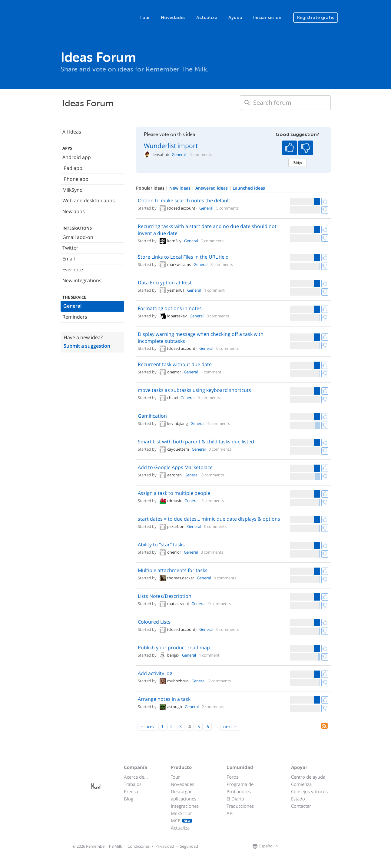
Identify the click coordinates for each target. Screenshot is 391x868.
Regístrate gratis (316, 18)
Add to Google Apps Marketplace (175, 467)
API (230, 813)
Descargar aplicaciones (184, 795)
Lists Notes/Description (165, 596)
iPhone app (75, 179)
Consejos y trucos (309, 791)
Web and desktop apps (89, 200)
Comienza (301, 784)
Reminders (75, 317)
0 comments (218, 316)
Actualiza (207, 18)
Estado (298, 799)
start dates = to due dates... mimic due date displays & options (209, 519)
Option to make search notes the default (184, 200)
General (72, 306)
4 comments (201, 155)
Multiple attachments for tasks (173, 570)
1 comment (214, 290)
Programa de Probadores (240, 788)
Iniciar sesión (267, 18)
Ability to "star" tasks (161, 545)
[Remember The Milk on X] (297, 846)
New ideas (181, 188)
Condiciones (139, 846)
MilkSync (72, 190)
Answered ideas (212, 188)
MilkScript (181, 813)
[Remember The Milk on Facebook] (288, 846)
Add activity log (155, 673)
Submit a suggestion (87, 346)
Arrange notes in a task (164, 699)
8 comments (213, 475)
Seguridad (189, 846)
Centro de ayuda (308, 777)
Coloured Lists (154, 622)
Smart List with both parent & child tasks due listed (196, 442)
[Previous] (147, 727)
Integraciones (185, 806)
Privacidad (165, 846)
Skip (298, 163)
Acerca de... (136, 777)
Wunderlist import (171, 146)
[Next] (230, 727)
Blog (129, 799)
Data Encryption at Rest (165, 283)
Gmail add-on (78, 237)
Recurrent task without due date (175, 364)
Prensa (131, 791)
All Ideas (72, 132)
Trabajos (133, 784)
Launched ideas (249, 188)
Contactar (301, 806)
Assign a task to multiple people (174, 493)
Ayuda (235, 18)
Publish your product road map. (174, 648)
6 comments (219, 423)
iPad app (72, 168)
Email (69, 259)
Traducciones (240, 806)
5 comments (227, 208)
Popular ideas (151, 188)
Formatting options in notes (170, 308)
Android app (77, 157)
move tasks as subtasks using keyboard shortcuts (194, 390)
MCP (182, 820)
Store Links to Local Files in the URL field (183, 257)
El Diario (235, 799)
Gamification (152, 416)
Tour (145, 18)
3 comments (222, 264)
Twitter (70, 248)
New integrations (82, 280)
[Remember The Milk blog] (304, 846)
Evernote (73, 270)
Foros (232, 777)
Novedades (173, 18)
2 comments (212, 241)
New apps (74, 211)
